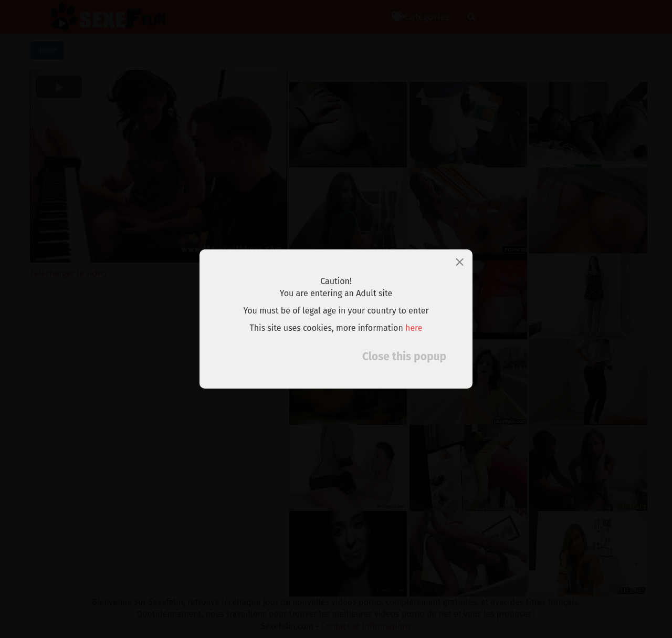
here (414, 328)
